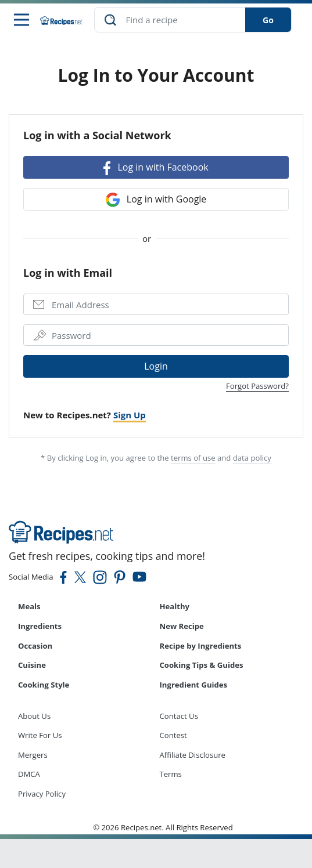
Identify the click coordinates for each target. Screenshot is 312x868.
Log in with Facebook (156, 168)
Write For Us (40, 735)
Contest (173, 735)
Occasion (35, 646)
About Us (34, 716)
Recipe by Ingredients (201, 646)
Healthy (175, 606)
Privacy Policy (42, 794)
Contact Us (179, 716)
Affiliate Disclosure (193, 755)
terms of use (193, 458)
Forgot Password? (257, 386)
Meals (29, 606)
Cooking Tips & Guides (202, 665)
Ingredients (40, 626)
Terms (171, 774)
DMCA (29, 774)
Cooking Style (44, 685)
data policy (252, 458)
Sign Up (130, 415)
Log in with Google (156, 200)
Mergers (33, 755)
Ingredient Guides (194, 685)
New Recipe (182, 626)
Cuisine (32, 665)
